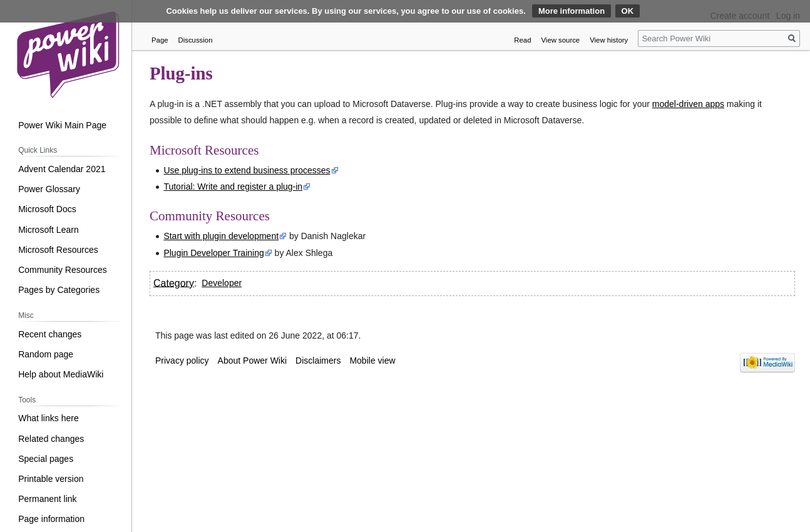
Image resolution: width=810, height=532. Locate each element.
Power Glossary (49, 189)
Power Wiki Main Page (62, 125)
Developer (222, 283)
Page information (51, 519)
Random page (46, 354)
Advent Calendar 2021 (62, 169)
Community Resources (63, 270)
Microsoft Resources (58, 250)
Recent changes (50, 334)
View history (609, 40)
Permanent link (47, 499)
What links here (48, 418)
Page (160, 40)
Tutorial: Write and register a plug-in (233, 187)
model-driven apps (688, 104)
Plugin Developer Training (213, 253)
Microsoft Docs (47, 209)
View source (561, 40)
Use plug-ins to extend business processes (247, 170)
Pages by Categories (59, 290)
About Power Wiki (252, 361)
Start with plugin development (221, 236)
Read (522, 40)
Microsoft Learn (48, 230)
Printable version (51, 479)
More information (572, 11)
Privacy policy (182, 361)
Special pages (46, 459)
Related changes (51, 439)
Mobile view (372, 361)
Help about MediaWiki (61, 374)
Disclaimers (318, 361)
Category (174, 283)
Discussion (196, 40)
